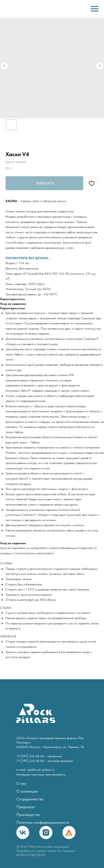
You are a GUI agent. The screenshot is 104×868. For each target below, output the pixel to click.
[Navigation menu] (95, 9)
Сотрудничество (30, 799)
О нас (21, 784)
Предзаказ (26, 807)
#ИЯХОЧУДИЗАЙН (31, 855)
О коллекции (27, 791)
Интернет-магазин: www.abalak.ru (41, 774)
